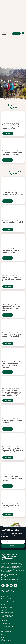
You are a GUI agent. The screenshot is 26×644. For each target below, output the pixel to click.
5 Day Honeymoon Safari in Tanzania (12, 422)
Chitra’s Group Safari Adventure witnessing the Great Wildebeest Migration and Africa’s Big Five (12, 393)
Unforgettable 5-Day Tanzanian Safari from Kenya (13, 194)
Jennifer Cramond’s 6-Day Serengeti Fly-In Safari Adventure (12, 336)
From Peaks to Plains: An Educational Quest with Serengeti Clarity (11, 127)
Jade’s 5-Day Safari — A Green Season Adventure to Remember (13, 507)
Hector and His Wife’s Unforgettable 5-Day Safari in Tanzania (13, 479)
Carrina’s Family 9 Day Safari (13, 222)
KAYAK (18, 578)
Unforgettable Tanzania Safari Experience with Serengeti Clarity (11, 251)
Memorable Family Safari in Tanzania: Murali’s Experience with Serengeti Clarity (13, 450)
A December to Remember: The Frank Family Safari (12, 154)
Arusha (16, 579)
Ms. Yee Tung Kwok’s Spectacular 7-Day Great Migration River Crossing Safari (11, 308)
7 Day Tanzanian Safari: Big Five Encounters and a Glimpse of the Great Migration (12, 365)
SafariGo (10, 576)
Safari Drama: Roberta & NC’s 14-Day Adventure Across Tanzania (13, 279)
